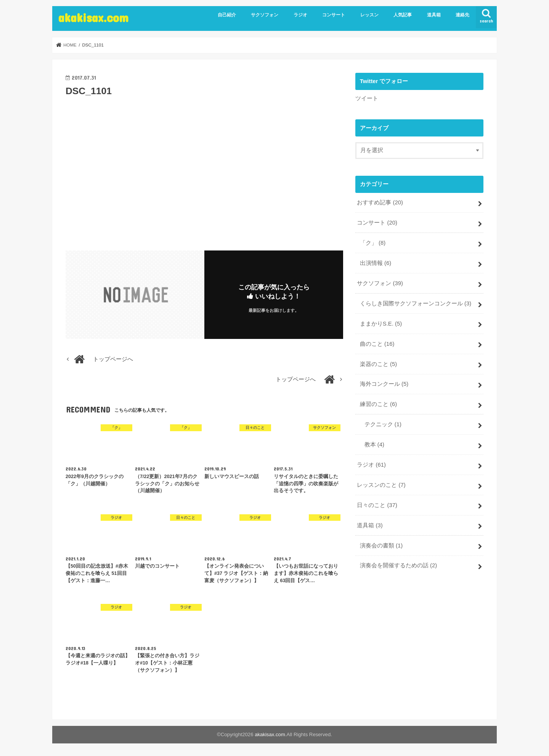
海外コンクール (384, 384)
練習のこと (378, 404)
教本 (374, 445)
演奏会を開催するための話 (398, 565)
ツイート (367, 98)
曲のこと (377, 344)
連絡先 (462, 15)
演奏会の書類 (381, 546)
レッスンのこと (381, 485)
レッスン (369, 15)
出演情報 (376, 263)
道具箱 (434, 15)
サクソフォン (265, 15)
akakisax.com (93, 17)
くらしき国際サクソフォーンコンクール (416, 303)
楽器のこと (378, 364)
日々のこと (377, 505)
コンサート (334, 15)
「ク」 (373, 243)
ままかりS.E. (381, 324)
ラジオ (300, 15)
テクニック (383, 424)
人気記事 (403, 15)
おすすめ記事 (380, 202)
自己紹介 (227, 15)
